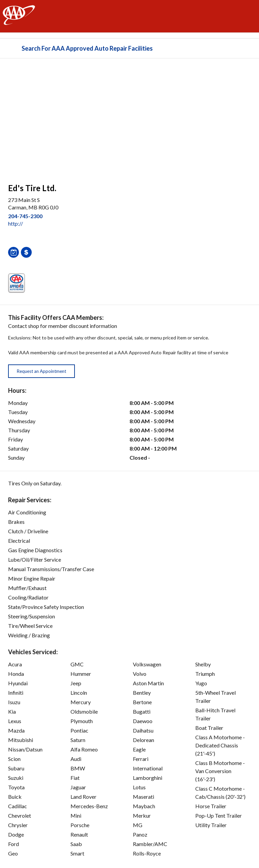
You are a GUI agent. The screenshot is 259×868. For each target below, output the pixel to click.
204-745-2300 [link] (25, 216)
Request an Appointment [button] (41, 371)
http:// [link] (16, 223)
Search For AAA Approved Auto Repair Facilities (87, 48)
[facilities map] (129, 117)
